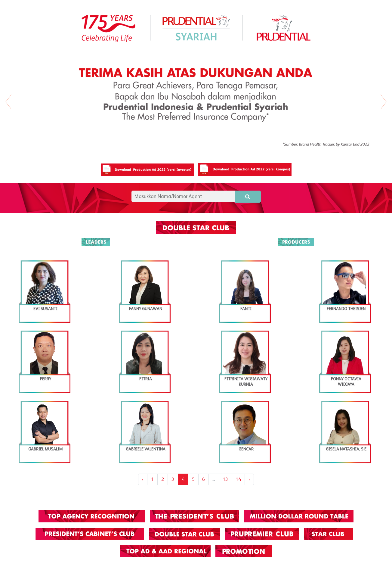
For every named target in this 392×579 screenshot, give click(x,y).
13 (225, 479)
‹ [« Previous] (143, 479)
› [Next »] (249, 479)
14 (238, 479)
